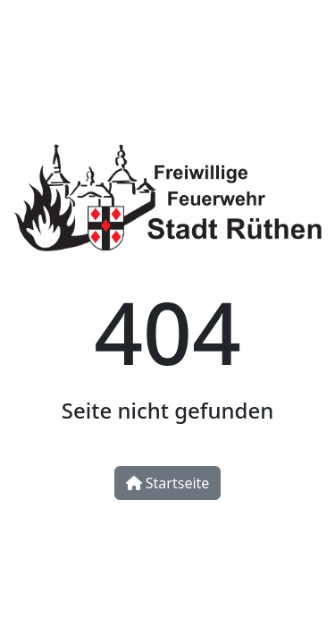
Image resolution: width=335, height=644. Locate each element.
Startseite (168, 483)
